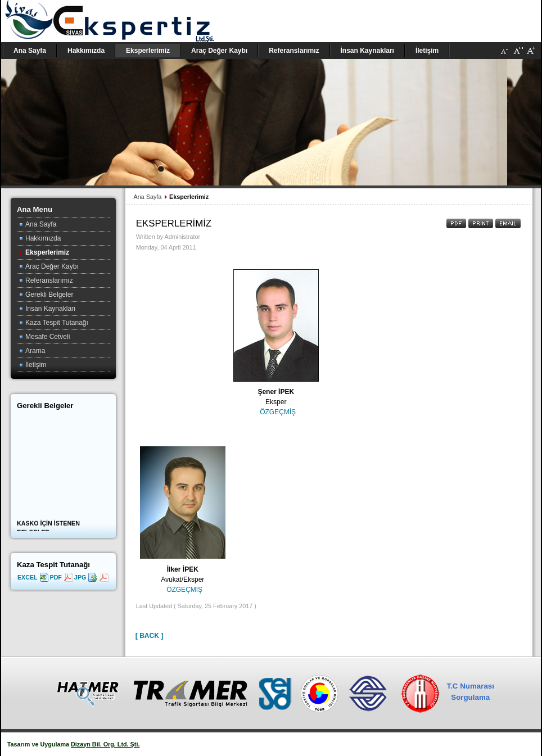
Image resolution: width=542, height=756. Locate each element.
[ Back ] (149, 636)
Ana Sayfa (147, 197)
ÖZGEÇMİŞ (278, 412)
